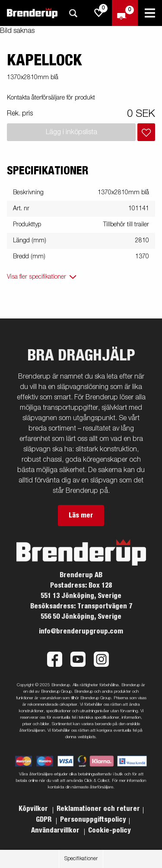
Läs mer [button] (81, 515)
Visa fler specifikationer (37, 277)
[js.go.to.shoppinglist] (99, 13)
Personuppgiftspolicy (93, 820)
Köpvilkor (34, 809)
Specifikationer (81, 859)
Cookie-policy (110, 830)
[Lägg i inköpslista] (146, 132)
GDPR (44, 820)
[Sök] (73, 13)
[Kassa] (125, 13)
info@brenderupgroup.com (81, 631)
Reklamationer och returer (98, 809)
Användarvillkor (56, 830)
